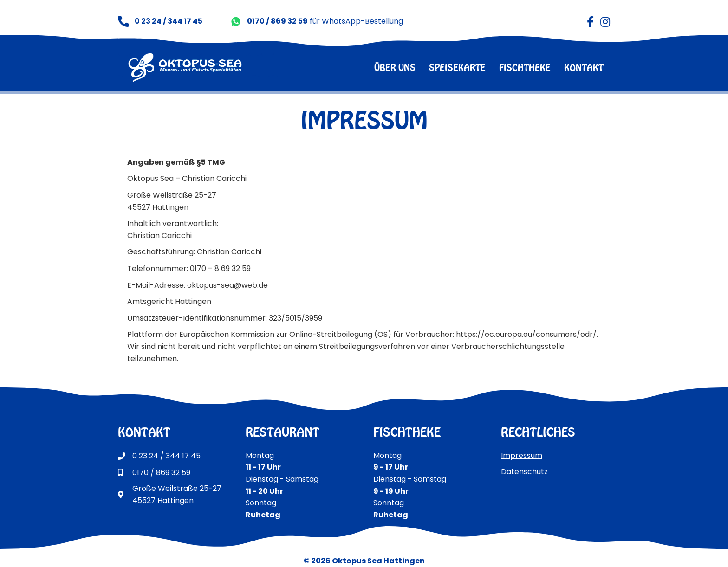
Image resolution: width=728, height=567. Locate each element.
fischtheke (525, 68)
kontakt (584, 68)
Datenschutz (524, 472)
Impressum (522, 455)
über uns (395, 68)
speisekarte (457, 68)
